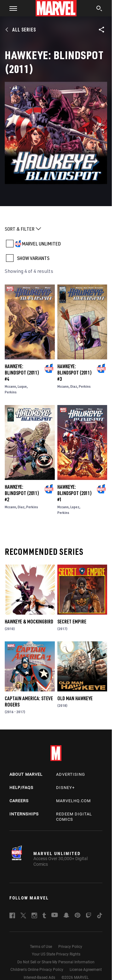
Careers (19, 801)
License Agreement (86, 970)
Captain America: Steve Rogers (29, 701)
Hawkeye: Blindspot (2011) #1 (75, 493)
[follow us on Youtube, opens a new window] (55, 915)
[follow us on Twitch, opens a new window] (89, 916)
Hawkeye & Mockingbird (29, 622)
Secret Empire (72, 622)
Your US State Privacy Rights (56, 954)
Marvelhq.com (73, 801)
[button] (11, 8)
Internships (24, 814)
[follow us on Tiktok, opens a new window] (100, 916)
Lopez (75, 507)
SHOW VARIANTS (33, 258)
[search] (99, 9)
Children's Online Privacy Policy (37, 970)
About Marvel (26, 774)
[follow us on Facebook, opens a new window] (12, 916)
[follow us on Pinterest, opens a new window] (78, 916)
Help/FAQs (21, 788)
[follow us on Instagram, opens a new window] (34, 916)
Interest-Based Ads (39, 977)
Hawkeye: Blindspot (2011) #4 (22, 373)
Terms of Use (41, 947)
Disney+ (65, 788)
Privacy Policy (70, 947)
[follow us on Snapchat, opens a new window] (66, 916)
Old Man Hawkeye (75, 698)
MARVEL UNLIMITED (41, 244)
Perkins (11, 392)
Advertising (71, 774)
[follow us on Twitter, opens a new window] (23, 916)
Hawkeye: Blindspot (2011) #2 (22, 493)
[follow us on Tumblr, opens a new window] (44, 916)
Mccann (10, 386)
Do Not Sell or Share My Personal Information (56, 962)
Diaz (74, 386)
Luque (22, 386)
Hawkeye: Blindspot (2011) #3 (75, 373)
